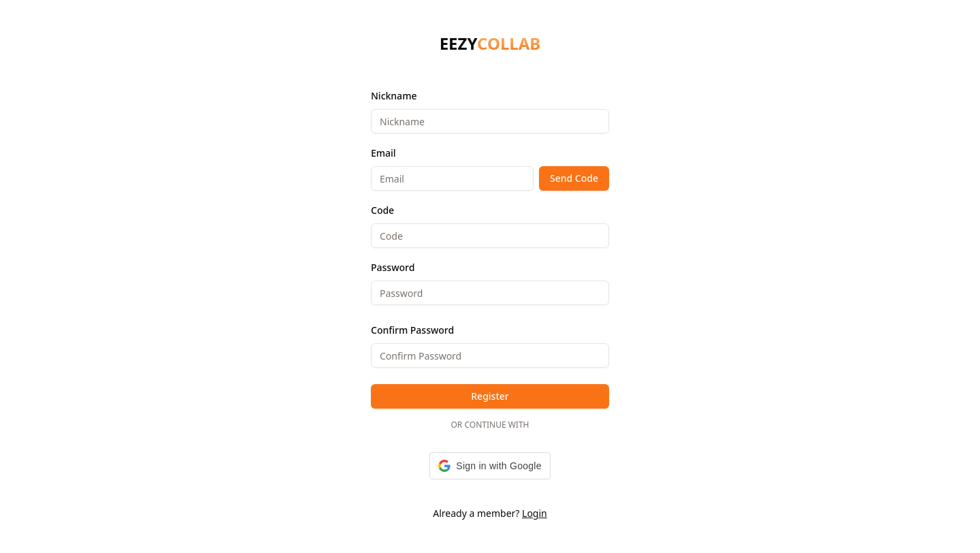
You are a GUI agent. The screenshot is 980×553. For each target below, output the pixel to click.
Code (382, 210)
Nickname (394, 96)
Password (393, 267)
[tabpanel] (490, 283)
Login (535, 513)
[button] (490, 466)
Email (383, 153)
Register (490, 396)
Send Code (574, 178)
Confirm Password (412, 330)
